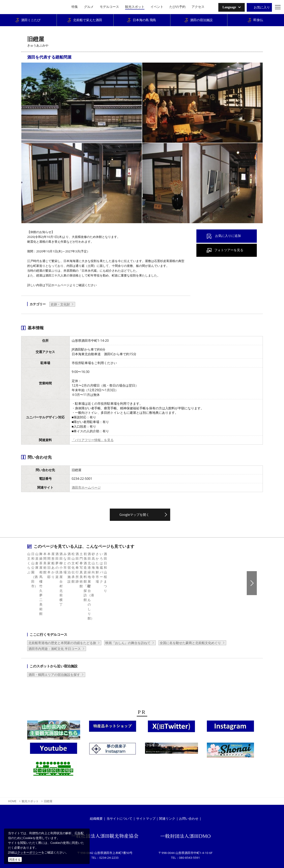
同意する (15, 859)
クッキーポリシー (29, 852)
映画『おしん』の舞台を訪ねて (128, 619)
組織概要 (96, 795)
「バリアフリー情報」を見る (93, 440)
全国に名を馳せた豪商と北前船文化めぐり (190, 619)
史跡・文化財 (60, 304)
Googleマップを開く (134, 515)
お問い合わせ (189, 795)
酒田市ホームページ (86, 487)
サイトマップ (146, 795)
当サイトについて (119, 795)
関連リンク (167, 795)
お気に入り (262, 7)
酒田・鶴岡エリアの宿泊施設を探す (54, 651)
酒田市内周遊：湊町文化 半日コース (55, 625)
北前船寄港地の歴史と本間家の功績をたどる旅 (62, 619)
